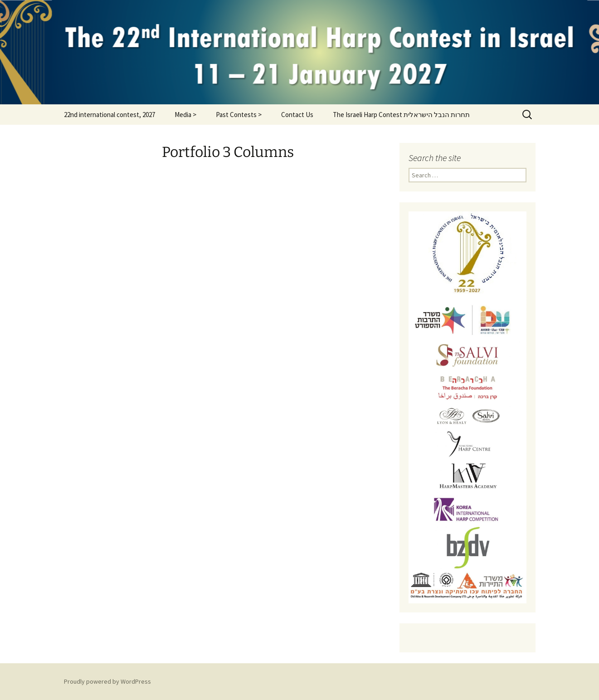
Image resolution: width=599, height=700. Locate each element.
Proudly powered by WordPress (107, 681)
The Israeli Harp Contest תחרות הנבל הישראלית (401, 115)
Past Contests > (239, 115)
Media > (185, 115)
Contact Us (297, 115)
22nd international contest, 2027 (110, 115)
